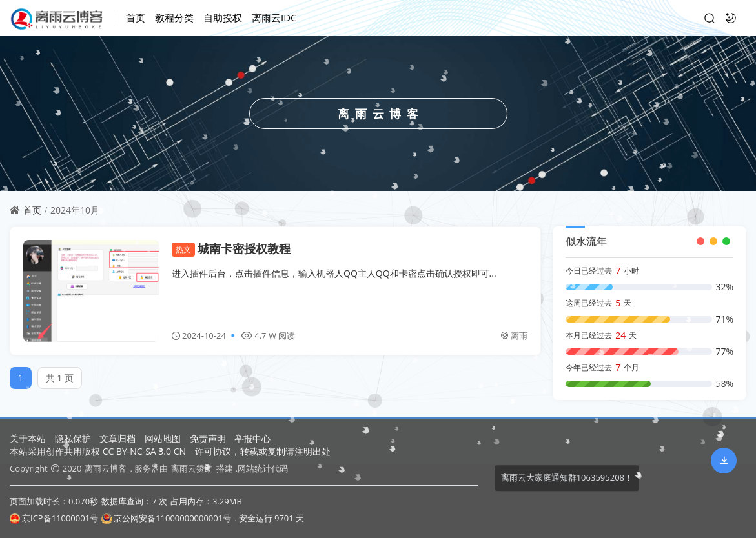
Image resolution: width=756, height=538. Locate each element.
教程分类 (174, 17)
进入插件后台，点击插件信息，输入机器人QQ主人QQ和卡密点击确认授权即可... (334, 273)
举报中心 (252, 438)
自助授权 (223, 17)
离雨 (514, 335)
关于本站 (28, 438)
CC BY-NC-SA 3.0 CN (144, 451)
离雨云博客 (106, 468)
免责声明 (208, 438)
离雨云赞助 (192, 468)
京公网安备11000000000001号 (166, 518)
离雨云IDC (274, 17)
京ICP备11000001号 (54, 518)
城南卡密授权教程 (231, 248)
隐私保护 (73, 438)
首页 (136, 17)
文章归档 (117, 438)
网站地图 (163, 438)
